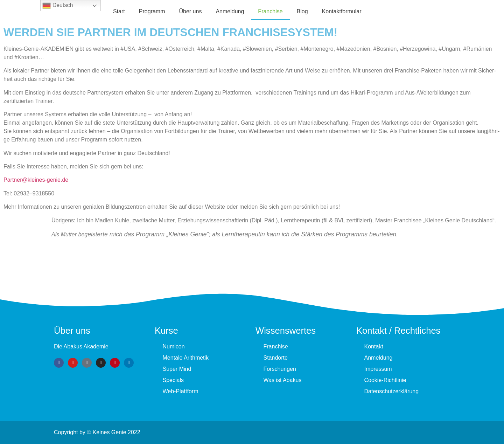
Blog (302, 11)
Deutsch (58, 6)
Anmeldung (230, 11)
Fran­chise (270, 11)
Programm (152, 11)
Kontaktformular (342, 11)
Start (119, 11)
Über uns (190, 11)
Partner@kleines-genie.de (36, 180)
